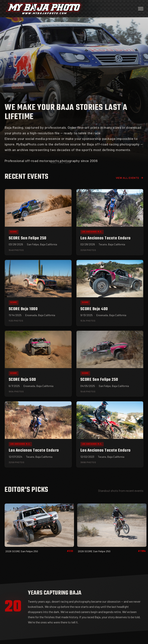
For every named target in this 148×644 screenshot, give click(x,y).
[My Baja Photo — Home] (43, 9)
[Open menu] (141, 9)
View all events (130, 178)
